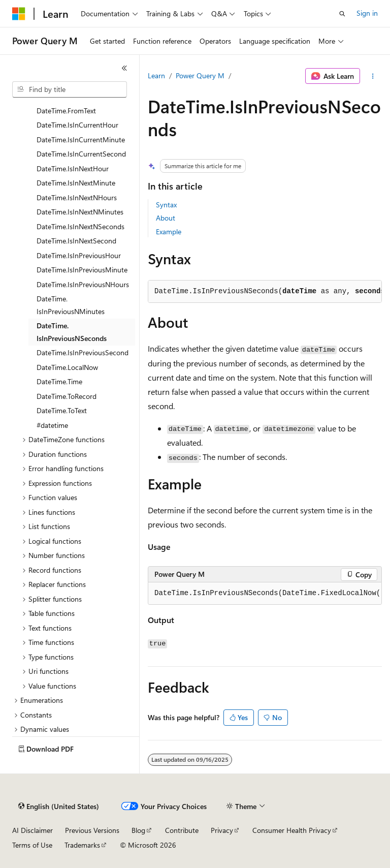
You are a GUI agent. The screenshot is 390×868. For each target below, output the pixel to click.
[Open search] (342, 14)
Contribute (182, 830)
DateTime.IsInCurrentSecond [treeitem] (81, 154)
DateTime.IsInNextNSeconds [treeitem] (80, 226)
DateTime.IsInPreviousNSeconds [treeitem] (72, 332)
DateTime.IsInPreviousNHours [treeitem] (83, 284)
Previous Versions (92, 830)
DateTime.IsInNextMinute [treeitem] (76, 183)
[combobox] (70, 89)
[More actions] (373, 76)
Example (169, 231)
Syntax (166, 205)
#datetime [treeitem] (52, 425)
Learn (156, 75)
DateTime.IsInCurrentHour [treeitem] (77, 125)
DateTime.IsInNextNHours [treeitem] (77, 197)
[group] (265, 594)
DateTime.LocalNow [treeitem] (67, 367)
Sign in (367, 13)
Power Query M (200, 75)
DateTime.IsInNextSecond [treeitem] (76, 241)
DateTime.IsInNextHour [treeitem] (73, 168)
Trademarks (82, 845)
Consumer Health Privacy (292, 830)
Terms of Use (32, 845)
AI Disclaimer (32, 830)
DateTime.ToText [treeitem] (62, 410)
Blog (138, 830)
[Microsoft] (19, 14)
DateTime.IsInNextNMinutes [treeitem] (80, 212)
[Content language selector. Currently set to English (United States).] (59, 807)
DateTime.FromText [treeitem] (66, 111)
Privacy (222, 830)
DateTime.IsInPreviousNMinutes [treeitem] (71, 305)
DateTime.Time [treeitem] (59, 381)
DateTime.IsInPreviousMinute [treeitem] (82, 270)
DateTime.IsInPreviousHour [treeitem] (79, 255)
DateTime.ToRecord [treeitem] (67, 396)
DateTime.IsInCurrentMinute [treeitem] (81, 139)
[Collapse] (124, 68)
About (166, 218)
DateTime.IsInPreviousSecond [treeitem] (83, 352)
